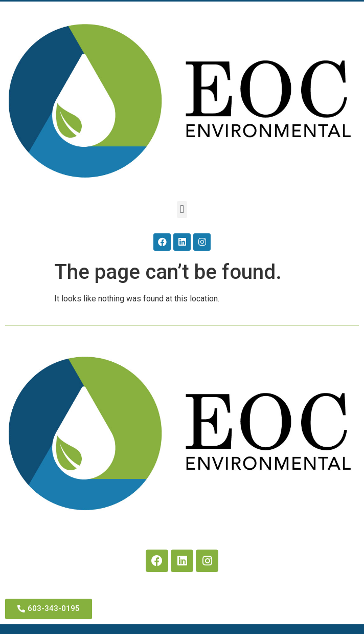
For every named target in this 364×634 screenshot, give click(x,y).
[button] (182, 210)
